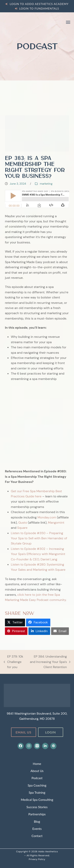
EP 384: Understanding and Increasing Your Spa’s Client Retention (49, 662)
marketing (46, 184)
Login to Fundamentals (39, 8)
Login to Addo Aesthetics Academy (39, 4)
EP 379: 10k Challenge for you (14, 662)
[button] (68, 22)
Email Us (23, 732)
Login (51, 732)
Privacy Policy (37, 859)
